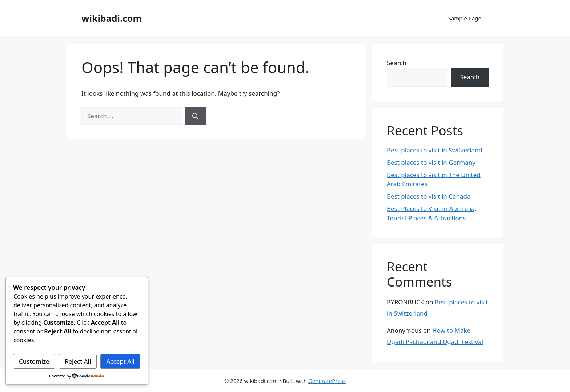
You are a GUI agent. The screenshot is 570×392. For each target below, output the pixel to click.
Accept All (121, 361)
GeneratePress (327, 381)
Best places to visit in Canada (429, 196)
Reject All (78, 361)
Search (397, 63)
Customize (34, 361)
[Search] (195, 116)
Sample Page (465, 18)
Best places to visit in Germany (431, 162)
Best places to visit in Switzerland (435, 150)
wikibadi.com (112, 18)
